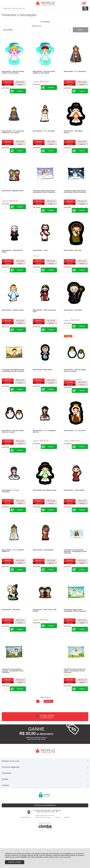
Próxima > (48, 728)
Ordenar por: (37, 26)
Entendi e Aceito (15, 862)
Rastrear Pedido (14, 788)
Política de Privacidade (62, 857)
